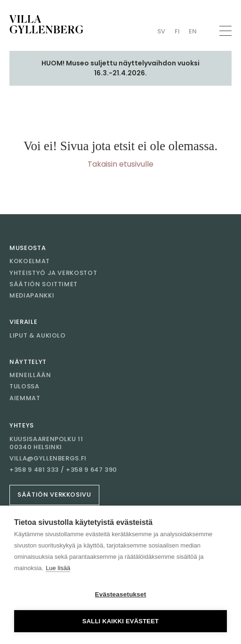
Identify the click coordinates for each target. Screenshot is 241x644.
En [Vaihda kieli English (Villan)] (193, 31)
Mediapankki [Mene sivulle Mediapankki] (32, 295)
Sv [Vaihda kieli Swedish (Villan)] (161, 31)
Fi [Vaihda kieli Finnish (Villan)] (177, 31)
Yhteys (22, 425)
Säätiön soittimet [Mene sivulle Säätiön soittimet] (44, 284)
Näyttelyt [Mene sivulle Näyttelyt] (28, 362)
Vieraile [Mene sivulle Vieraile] (23, 322)
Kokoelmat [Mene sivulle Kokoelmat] (30, 261)
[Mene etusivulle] (46, 24)
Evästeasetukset (121, 594)
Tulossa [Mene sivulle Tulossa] (24, 386)
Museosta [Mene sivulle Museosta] (28, 248)
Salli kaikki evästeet (120, 621)
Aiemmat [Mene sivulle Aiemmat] (25, 398)
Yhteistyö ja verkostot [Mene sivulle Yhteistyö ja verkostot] (53, 273)
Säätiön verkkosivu (54, 495)
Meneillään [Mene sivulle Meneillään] (30, 375)
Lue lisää (58, 568)
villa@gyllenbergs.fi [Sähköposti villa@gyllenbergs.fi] (48, 459)
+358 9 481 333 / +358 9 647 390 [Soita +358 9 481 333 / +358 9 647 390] (63, 470)
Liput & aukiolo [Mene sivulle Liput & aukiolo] (38, 335)
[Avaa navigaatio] (225, 31)
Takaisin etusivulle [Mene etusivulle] (120, 164)
